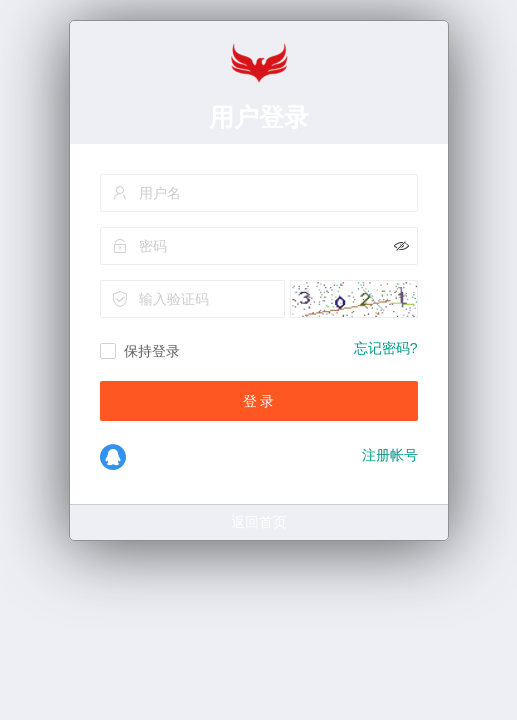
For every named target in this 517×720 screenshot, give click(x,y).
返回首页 (259, 522)
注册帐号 (390, 455)
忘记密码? (386, 348)
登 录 (259, 401)
